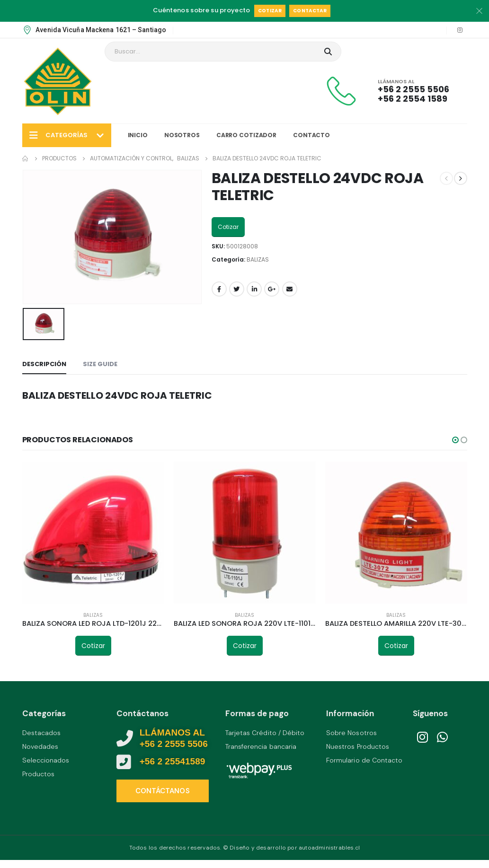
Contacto (311, 135)
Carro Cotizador (246, 135)
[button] (455, 440)
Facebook (219, 289)
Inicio (138, 135)
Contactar (310, 11)
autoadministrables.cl (329, 848)
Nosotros (182, 135)
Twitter (237, 289)
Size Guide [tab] (100, 364)
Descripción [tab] (44, 364)
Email (290, 289)
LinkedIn (254, 289)
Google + (272, 289)
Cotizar (270, 11)
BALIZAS (258, 259)
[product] (93, 533)
